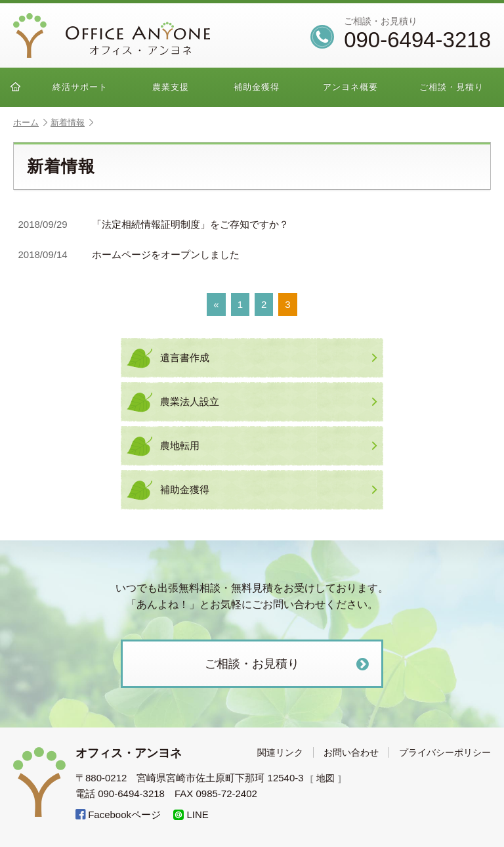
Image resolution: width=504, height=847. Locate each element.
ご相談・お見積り (288, 664)
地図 (327, 778)
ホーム (30, 122)
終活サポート (80, 87)
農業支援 (171, 87)
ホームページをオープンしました (129, 255)
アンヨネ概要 (350, 87)
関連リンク (280, 752)
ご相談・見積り (451, 87)
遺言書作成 (268, 358)
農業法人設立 (268, 402)
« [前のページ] (216, 304)
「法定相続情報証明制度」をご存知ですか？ (154, 225)
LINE (191, 814)
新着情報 (72, 122)
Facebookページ (118, 814)
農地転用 (268, 446)
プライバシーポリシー (445, 752)
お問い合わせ (351, 752)
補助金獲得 (257, 87)
